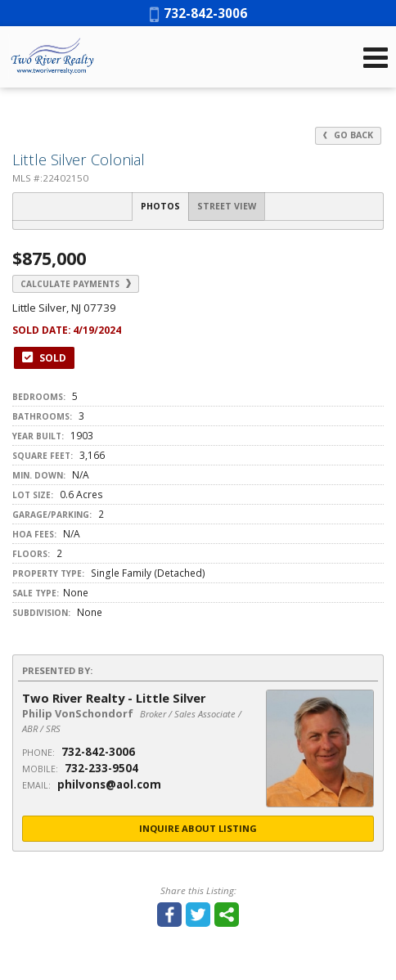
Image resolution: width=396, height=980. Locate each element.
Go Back (348, 135)
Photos (160, 206)
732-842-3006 (198, 13)
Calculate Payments (76, 284)
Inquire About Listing (198, 828)
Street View (227, 206)
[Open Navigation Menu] (376, 57)
